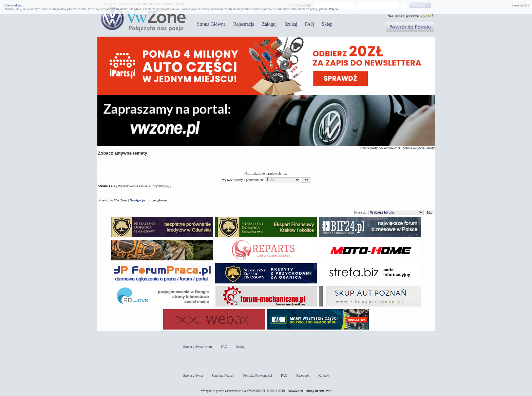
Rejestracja (244, 24)
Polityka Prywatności (258, 375)
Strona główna (157, 200)
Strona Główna (211, 24)
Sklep (327, 24)
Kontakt (324, 375)
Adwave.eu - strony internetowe (309, 391)
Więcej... (335, 9)
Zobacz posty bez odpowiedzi (380, 148)
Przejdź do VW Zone (113, 200)
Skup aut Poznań (223, 375)
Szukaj (291, 24)
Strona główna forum (198, 347)
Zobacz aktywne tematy (419, 148)
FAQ (310, 24)
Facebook (303, 375)
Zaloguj (269, 24)
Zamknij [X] (520, 5)
